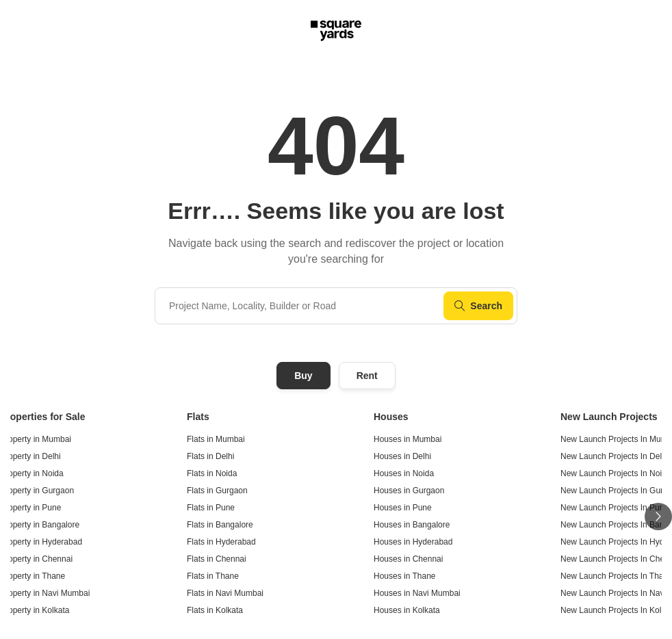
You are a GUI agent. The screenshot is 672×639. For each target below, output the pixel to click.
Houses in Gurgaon (409, 491)
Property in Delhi (30, 456)
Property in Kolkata (35, 610)
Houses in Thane (405, 576)
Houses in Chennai (408, 559)
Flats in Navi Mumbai (225, 593)
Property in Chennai (36, 559)
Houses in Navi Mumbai (417, 593)
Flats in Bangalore (220, 525)
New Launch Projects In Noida (616, 473)
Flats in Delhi (210, 456)
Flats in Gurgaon (217, 491)
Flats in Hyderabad (221, 542)
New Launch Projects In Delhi (614, 456)
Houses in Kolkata (407, 610)
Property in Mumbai (36, 439)
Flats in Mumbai (216, 439)
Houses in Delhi (402, 456)
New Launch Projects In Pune (615, 508)
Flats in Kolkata (215, 610)
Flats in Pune (211, 508)
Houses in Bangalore (412, 525)
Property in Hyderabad (41, 542)
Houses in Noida (404, 473)
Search (478, 306)
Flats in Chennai (217, 559)
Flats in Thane (213, 576)
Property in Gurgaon (37, 491)
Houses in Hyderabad (413, 542)
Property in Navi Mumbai (45, 593)
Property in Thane (33, 576)
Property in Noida (32, 473)
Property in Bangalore (40, 525)
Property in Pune (30, 508)
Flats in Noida (212, 473)
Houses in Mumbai (408, 439)
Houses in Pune (403, 508)
